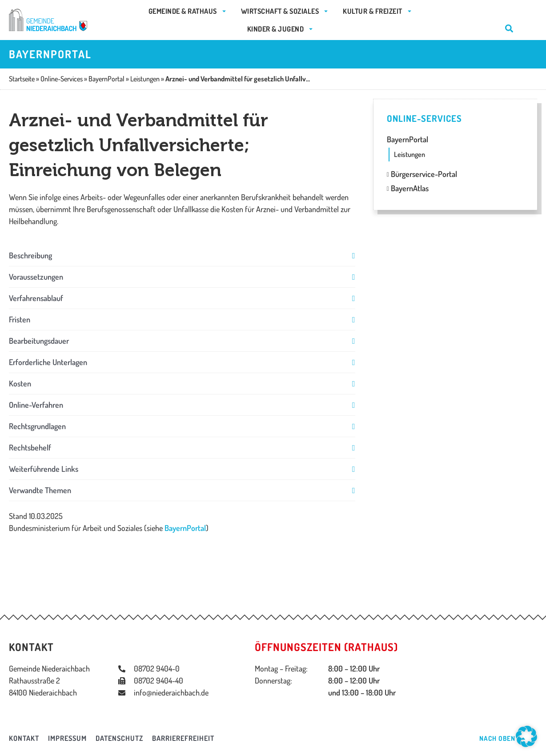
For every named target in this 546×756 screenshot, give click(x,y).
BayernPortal (185, 528)
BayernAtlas (408, 188)
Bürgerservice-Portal (422, 174)
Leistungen (409, 154)
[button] (182, 255)
